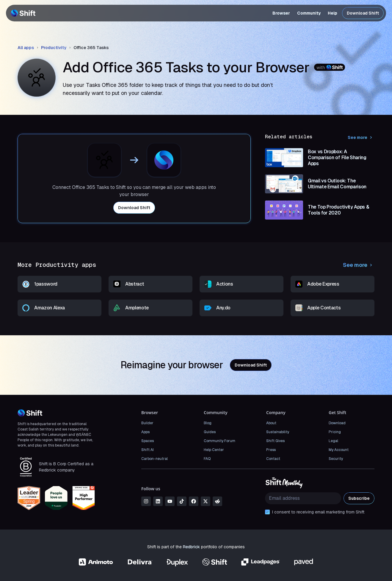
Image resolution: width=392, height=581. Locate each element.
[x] (206, 501)
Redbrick (191, 547)
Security (336, 459)
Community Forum (219, 441)
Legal (333, 441)
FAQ (207, 459)
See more (361, 137)
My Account (339, 450)
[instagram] (146, 501)
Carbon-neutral (155, 459)
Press (271, 450)
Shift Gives (275, 441)
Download (337, 423)
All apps (26, 48)
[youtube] (170, 501)
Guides (210, 432)
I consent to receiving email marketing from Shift (318, 512)
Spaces (148, 441)
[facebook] (194, 501)
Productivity (54, 48)
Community (309, 13)
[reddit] (217, 501)
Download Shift (363, 13)
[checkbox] (267, 512)
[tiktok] (182, 501)
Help (333, 13)
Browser (281, 13)
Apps (145, 432)
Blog (208, 423)
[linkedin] (158, 501)
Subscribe (359, 498)
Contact (273, 459)
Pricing (335, 432)
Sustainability (278, 432)
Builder (147, 423)
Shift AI (148, 450)
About (271, 423)
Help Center (214, 450)
